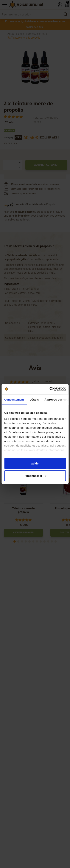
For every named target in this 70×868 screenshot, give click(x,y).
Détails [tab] (34, 400)
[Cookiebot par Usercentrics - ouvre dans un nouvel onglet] (50, 389)
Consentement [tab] (14, 400)
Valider (35, 463)
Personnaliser (35, 476)
